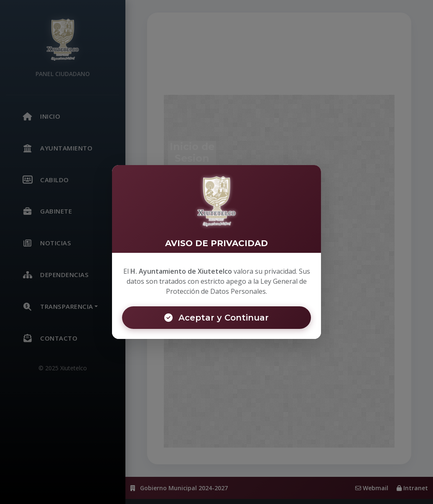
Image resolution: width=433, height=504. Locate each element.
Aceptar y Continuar (216, 318)
